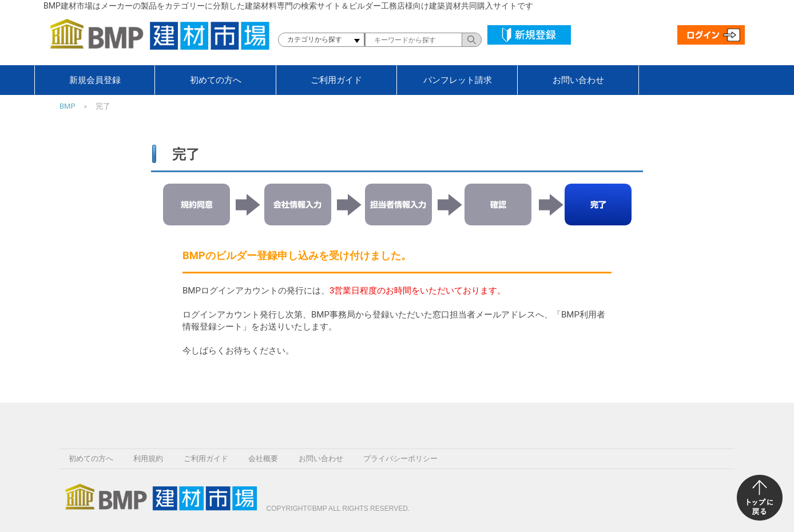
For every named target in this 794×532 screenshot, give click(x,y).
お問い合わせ (578, 80)
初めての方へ (216, 80)
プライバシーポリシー (400, 458)
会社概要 (263, 458)
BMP (68, 106)
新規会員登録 (95, 80)
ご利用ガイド (336, 80)
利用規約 (148, 458)
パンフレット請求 (458, 80)
